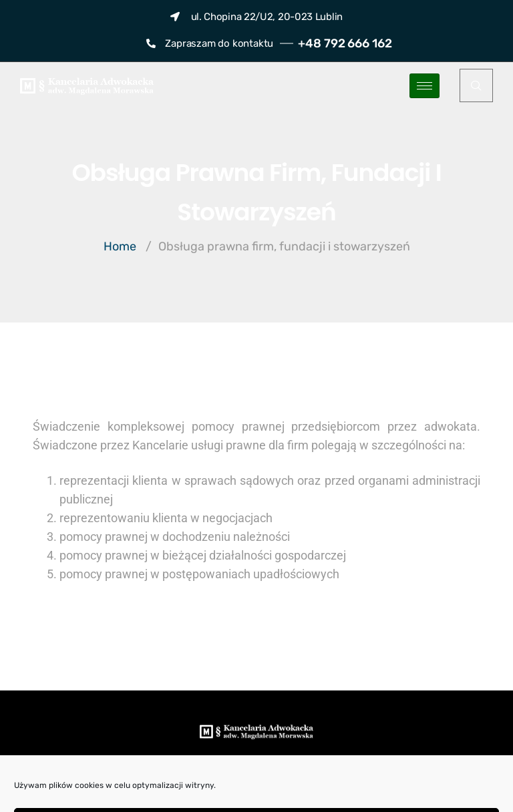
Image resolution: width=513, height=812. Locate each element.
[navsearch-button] (476, 85)
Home (120, 246)
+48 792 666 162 (345, 43)
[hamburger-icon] (424, 86)
